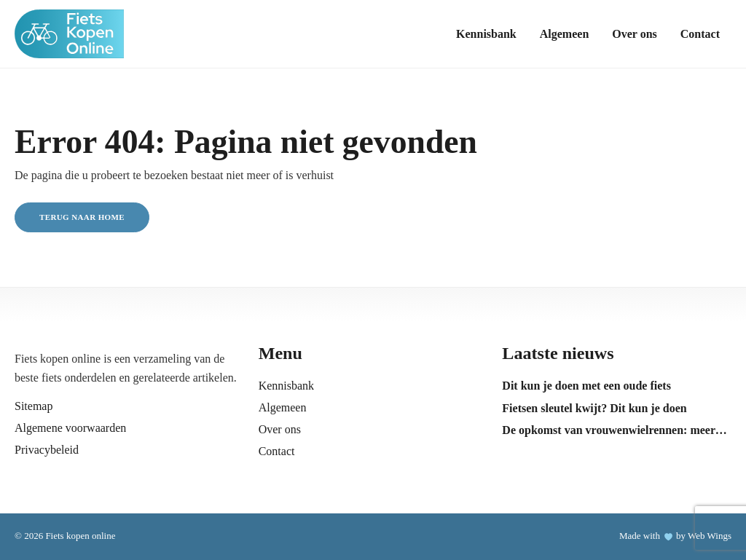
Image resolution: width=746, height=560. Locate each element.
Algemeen (565, 34)
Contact (700, 34)
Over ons (634, 34)
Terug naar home (82, 217)
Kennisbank (486, 34)
